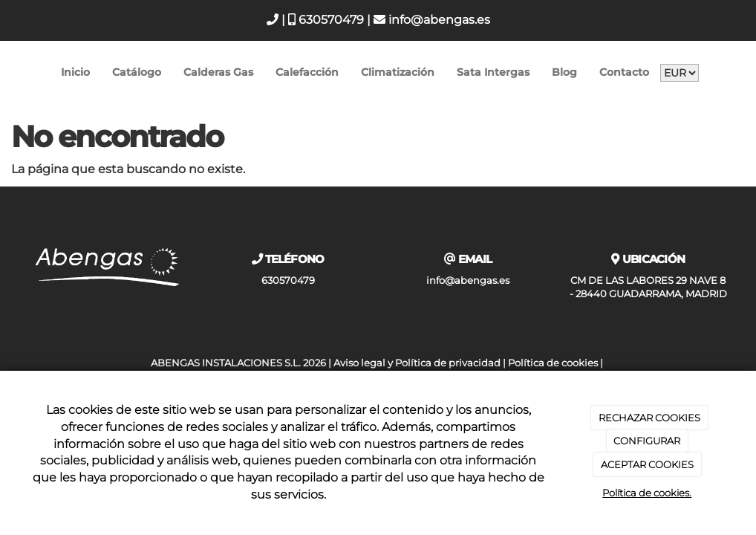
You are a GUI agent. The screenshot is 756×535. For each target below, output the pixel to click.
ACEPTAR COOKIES (647, 464)
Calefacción (307, 72)
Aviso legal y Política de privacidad (417, 363)
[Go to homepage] (7, 72)
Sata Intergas (493, 72)
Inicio (75, 72)
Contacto (624, 72)
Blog (564, 72)
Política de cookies (553, 363)
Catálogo (137, 72)
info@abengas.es (432, 20)
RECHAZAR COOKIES (649, 418)
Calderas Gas (218, 72)
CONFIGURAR (647, 441)
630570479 (326, 20)
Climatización (398, 72)
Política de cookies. (647, 493)
